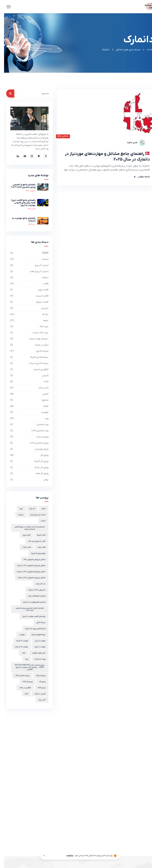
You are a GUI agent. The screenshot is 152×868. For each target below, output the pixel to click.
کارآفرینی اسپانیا (25, 370)
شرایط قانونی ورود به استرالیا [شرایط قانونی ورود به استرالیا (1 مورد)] (31, 629)
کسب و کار (25, 388)
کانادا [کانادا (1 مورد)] (22, 694)
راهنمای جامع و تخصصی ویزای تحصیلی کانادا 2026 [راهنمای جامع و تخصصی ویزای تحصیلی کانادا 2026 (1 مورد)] (26, 609)
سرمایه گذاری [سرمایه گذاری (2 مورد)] (37, 622)
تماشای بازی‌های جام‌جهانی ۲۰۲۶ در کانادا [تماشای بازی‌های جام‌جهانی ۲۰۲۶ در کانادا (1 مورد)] (28, 578)
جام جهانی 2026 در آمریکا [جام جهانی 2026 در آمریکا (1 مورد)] (33, 590)
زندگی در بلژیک (25, 345)
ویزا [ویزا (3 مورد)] (23, 659)
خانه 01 (146, 50)
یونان (25, 480)
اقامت (25, 284)
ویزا (25, 419)
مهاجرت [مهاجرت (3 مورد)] (18, 635)
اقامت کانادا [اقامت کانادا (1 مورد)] (23, 547)
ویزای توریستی (25, 449)
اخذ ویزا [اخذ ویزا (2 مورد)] (28, 509)
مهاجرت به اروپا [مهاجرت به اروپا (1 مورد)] (36, 647)
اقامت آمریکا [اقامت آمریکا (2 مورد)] (37, 535)
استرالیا (25, 278)
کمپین (25, 394)
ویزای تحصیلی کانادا (25, 443)
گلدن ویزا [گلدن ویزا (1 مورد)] (38, 700)
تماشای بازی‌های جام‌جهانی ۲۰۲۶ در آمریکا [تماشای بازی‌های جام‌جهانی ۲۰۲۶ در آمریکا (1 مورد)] (27, 566)
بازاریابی (25, 308)
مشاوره (25, 400)
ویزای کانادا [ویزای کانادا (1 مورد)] (37, 688)
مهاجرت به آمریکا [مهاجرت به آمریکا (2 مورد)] (18, 641)
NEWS (25, 253)
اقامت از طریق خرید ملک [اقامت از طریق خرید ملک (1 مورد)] (33, 541)
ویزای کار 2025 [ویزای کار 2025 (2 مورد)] (24, 682)
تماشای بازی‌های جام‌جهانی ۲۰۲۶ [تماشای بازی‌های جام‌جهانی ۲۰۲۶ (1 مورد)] (30, 560)
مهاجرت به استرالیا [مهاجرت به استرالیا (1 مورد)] (17, 647)
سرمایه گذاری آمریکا (25, 357)
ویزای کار (25, 455)
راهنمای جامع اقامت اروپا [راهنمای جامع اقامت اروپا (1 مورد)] (33, 596)
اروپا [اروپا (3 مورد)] (17, 509)
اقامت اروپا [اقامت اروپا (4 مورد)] (22, 535)
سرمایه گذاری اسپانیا (25, 363)
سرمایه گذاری (25, 351)
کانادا (25, 382)
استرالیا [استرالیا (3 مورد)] (17, 515)
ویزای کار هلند (25, 473)
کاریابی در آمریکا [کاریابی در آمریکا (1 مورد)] (36, 694)
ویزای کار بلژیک (25, 467)
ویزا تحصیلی (25, 425)
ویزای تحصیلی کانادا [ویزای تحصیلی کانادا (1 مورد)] (18, 676)
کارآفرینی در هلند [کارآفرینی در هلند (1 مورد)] (21, 688)
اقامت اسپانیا (25, 296)
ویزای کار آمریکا (25, 461)
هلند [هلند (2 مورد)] (19, 653)
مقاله (25, 406)
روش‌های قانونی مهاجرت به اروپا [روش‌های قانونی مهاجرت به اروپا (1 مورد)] (30, 616)
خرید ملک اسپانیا (25, 333)
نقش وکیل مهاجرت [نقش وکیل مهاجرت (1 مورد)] (35, 653)
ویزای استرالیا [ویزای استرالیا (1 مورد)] (37, 676)
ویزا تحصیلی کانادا (25, 431)
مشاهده (66, 856)
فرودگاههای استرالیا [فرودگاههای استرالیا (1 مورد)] (34, 635)
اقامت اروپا (25, 290)
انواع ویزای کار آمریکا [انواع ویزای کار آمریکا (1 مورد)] (34, 553)
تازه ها (25, 314)
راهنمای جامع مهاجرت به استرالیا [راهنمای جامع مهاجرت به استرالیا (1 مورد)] (30, 602)
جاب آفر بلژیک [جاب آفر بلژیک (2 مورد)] (37, 584)
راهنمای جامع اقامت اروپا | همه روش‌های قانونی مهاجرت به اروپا (19, 203)
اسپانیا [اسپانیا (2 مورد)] (39, 521)
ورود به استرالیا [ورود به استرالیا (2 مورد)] (36, 659)
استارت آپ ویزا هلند (25, 272)
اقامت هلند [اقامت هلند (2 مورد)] (37, 547)
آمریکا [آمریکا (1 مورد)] (39, 509)
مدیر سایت (128, 143)
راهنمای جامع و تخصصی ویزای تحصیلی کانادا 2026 (19, 186)
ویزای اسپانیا (25, 437)
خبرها (25, 321)
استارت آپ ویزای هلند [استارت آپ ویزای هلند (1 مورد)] (34, 515)
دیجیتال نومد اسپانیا (25, 339)
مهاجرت (25, 412)
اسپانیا (25, 259)
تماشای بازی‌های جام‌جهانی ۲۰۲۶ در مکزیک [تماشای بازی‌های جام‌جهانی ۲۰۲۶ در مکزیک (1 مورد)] (27, 572)
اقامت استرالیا (25, 302)
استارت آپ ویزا (25, 265)
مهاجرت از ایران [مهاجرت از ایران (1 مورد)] (36, 641)
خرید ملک (25, 327)
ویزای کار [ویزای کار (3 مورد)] (38, 682)
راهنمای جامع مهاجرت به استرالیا (20, 220)
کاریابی (25, 376)
